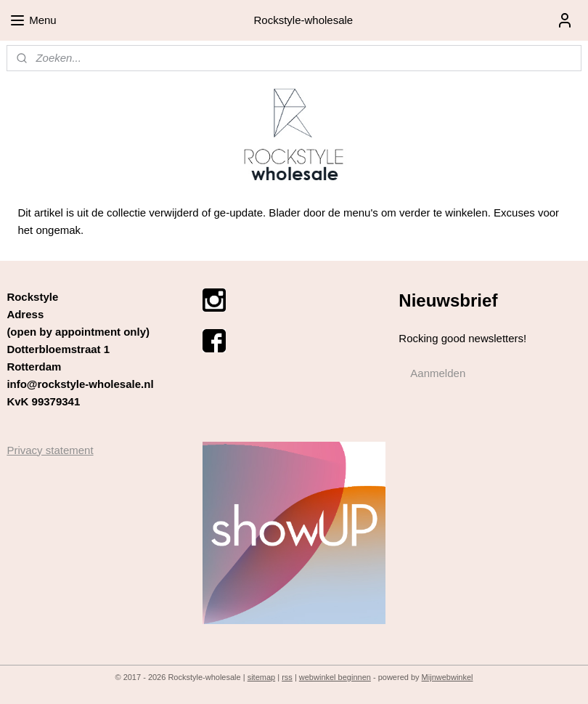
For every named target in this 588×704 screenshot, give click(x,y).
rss (287, 677)
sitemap (262, 677)
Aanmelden (438, 373)
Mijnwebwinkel (448, 677)
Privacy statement (50, 450)
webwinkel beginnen (335, 677)
